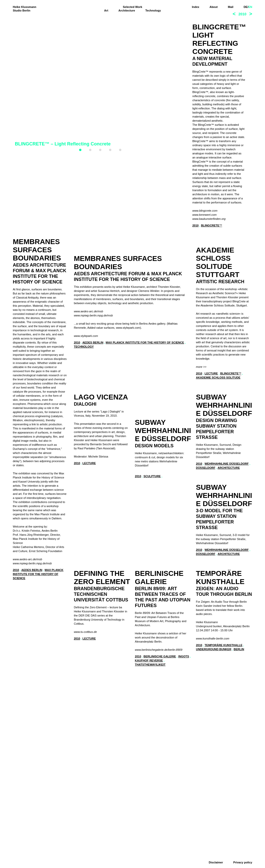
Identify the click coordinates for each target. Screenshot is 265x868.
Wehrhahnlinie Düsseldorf (166, 710)
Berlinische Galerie (38, 724)
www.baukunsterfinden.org (209, 219)
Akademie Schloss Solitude (218, 414)
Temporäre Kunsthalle (101, 857)
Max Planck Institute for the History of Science (145, 498)
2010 (195, 225)
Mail (231, 7)
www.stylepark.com (86, 491)
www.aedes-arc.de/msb (27, 559)
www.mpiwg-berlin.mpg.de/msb (32, 563)
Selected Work (133, 7)
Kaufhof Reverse (27, 728)
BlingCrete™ (212, 225)
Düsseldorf (145, 714)
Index (195, 7)
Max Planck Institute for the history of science (38, 574)
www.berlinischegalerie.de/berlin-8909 (36, 717)
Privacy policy (243, 862)
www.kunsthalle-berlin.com (90, 850)
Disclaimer (216, 862)
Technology (153, 10)
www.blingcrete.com (205, 211)
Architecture (127, 10)
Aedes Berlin (32, 570)
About (214, 7)
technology (84, 502)
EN (250, 7)
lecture (211, 410)
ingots (61, 724)
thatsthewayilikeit (28, 732)
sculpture (91, 741)
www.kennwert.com (204, 215)
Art (106, 10)
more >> (201, 403)
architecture (168, 714)
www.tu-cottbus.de (207, 795)
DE (245, 7)
